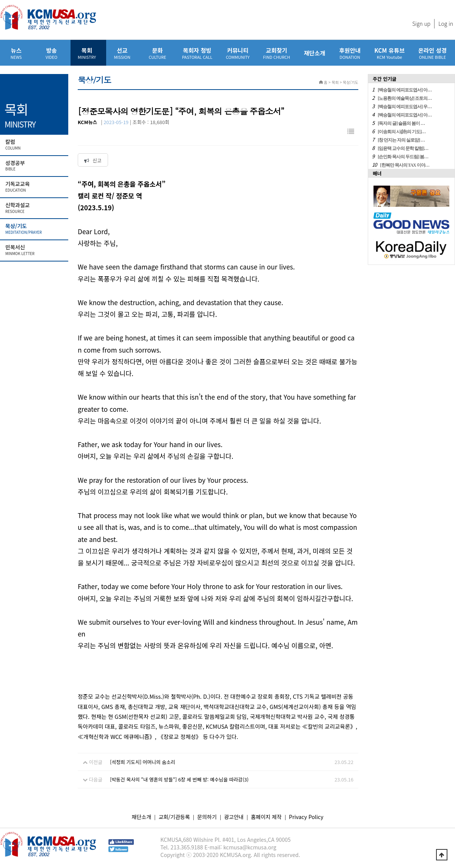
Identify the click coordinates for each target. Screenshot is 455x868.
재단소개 (315, 53)
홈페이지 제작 (266, 817)
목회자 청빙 (197, 53)
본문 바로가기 (0, 0)
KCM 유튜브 (389, 53)
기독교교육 (35, 187)
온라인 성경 (432, 53)
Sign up (421, 24)
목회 (87, 53)
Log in (446, 24)
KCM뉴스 (87, 122)
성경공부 (35, 166)
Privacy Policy (306, 817)
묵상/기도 (35, 229)
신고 (93, 160)
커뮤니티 (238, 53)
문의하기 (207, 817)
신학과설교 (35, 208)
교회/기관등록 (174, 817)
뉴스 (16, 53)
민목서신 (35, 250)
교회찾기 (277, 53)
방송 (51, 53)
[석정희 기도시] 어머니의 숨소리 (143, 762)
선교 (122, 53)
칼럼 (35, 145)
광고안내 (234, 817)
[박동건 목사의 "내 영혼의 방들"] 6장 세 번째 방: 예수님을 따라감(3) (179, 779)
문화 (158, 53)
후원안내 (350, 53)
